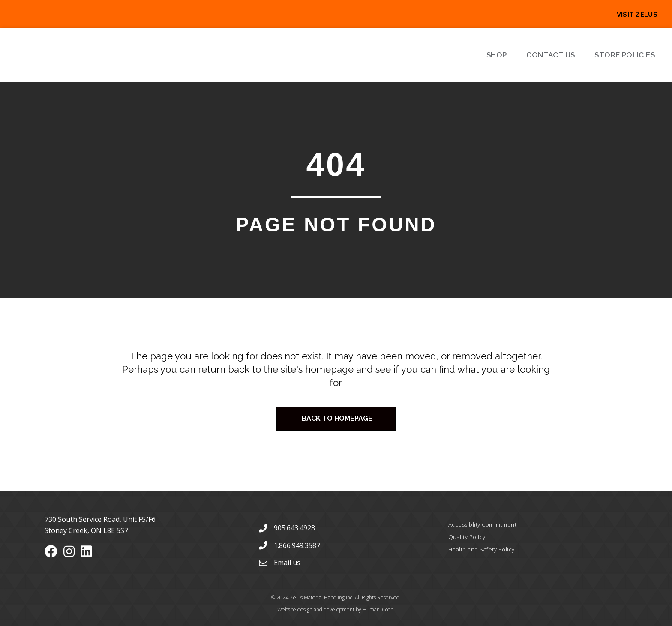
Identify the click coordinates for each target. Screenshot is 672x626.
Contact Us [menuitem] (550, 55)
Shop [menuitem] (497, 55)
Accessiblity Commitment (483, 524)
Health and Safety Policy (481, 549)
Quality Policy (467, 537)
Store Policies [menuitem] (625, 55)
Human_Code (378, 610)
